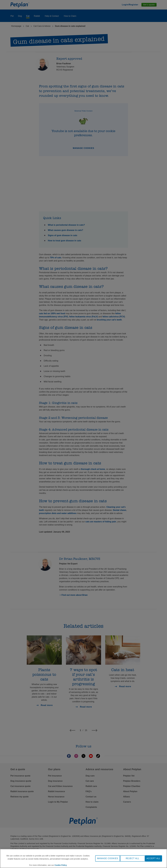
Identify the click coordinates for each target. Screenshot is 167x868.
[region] (83, 858)
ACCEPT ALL (153, 858)
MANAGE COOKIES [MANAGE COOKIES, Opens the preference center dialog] (108, 858)
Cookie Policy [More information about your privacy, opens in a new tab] (61, 865)
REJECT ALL (133, 858)
